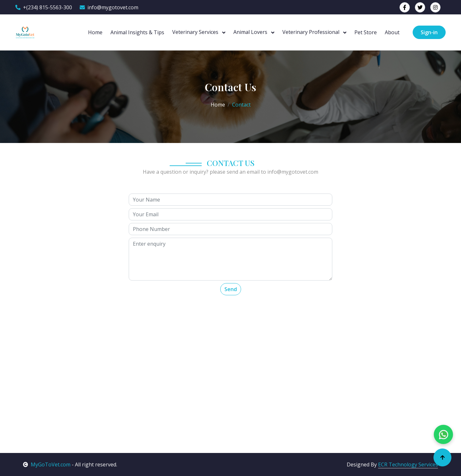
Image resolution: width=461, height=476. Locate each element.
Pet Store (366, 32)
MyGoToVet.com (47, 464)
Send (231, 289)
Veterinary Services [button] (196, 32)
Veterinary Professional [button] (311, 32)
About (392, 32)
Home (95, 32)
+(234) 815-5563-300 (44, 7)
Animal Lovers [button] (251, 32)
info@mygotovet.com (109, 7)
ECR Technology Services (408, 464)
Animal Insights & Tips (137, 32)
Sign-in (429, 32)
